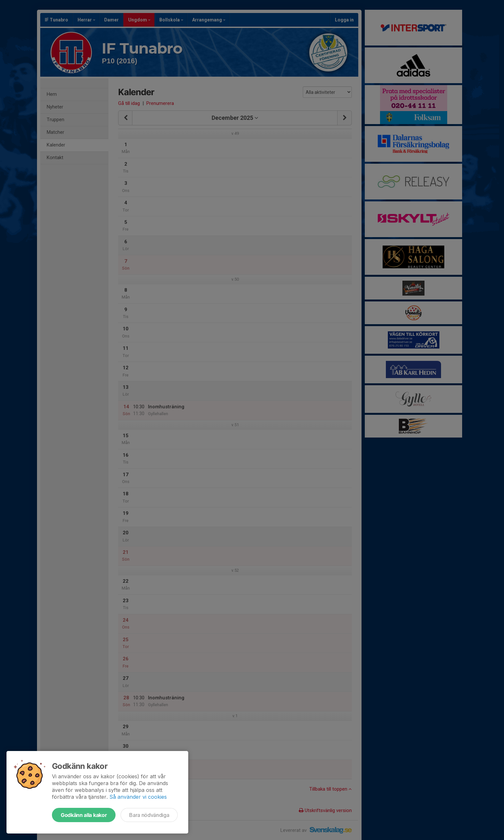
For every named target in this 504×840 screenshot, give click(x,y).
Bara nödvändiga (149, 815)
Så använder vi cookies (138, 797)
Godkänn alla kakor (84, 815)
